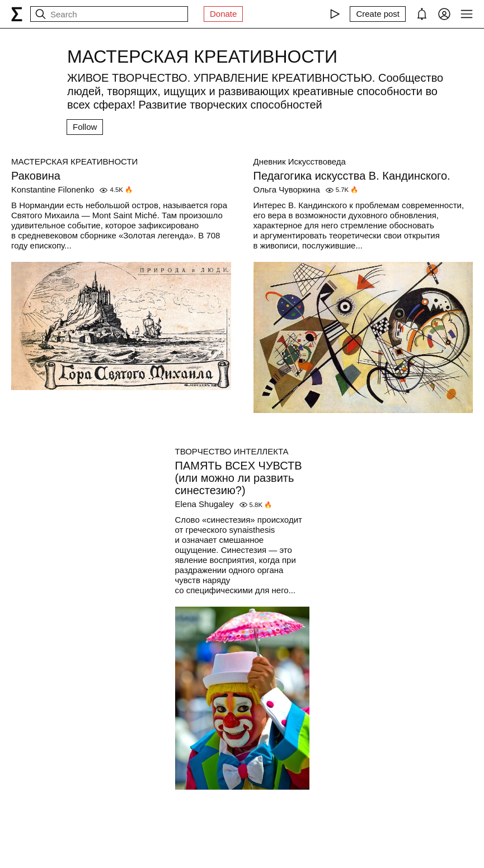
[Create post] (378, 14)
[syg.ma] (17, 14)
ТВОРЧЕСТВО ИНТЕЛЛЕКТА (232, 451)
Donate (223, 14)
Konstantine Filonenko (53, 189)
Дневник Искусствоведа (300, 161)
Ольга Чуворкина (287, 189)
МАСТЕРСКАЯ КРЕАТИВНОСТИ (74, 161)
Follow (85, 127)
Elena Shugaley (205, 504)
